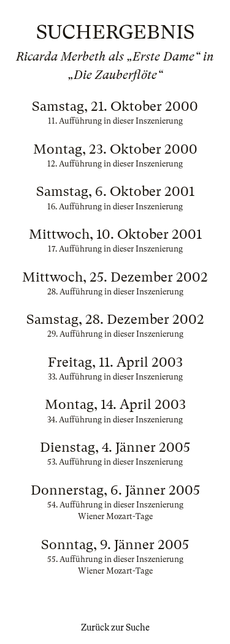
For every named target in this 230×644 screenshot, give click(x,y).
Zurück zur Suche (115, 627)
